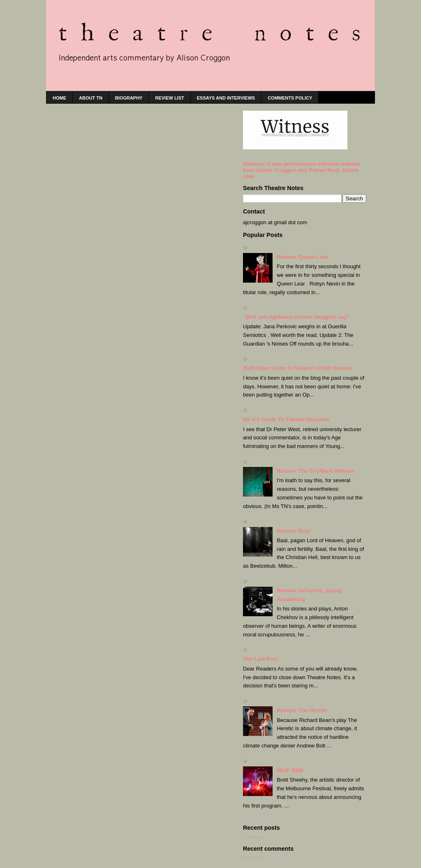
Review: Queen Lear (302, 257)
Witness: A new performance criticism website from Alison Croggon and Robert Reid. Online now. (302, 170)
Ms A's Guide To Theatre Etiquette (286, 419)
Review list (169, 98)
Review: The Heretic (302, 710)
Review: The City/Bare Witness (316, 471)
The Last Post (260, 659)
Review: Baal (293, 531)
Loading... (256, 837)
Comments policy (290, 98)
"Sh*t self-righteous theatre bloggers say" (296, 317)
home (59, 98)
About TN (91, 98)
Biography (129, 98)
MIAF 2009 (290, 770)
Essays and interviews (226, 98)
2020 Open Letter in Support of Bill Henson (297, 368)
